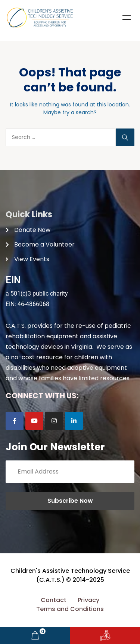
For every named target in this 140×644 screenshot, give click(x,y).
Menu (127, 18)
